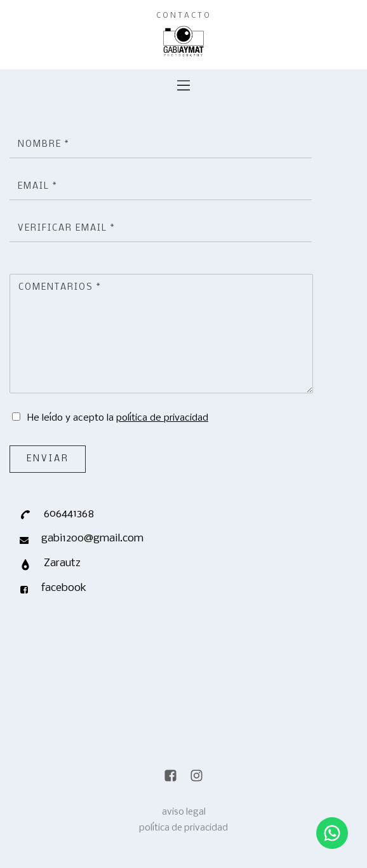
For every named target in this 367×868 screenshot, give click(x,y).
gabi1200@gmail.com (92, 539)
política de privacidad (162, 418)
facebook (64, 588)
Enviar (48, 459)
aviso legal (184, 812)
